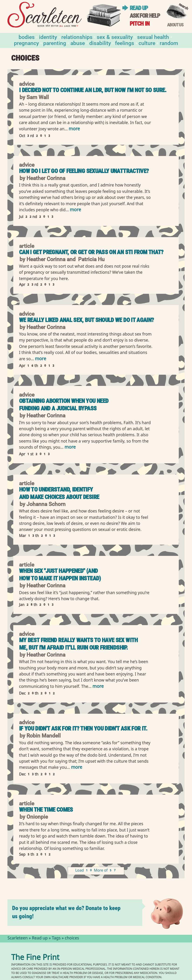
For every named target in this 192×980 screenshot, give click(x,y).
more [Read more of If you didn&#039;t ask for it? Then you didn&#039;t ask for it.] (76, 768)
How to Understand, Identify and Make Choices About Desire (59, 493)
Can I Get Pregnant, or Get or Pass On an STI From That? (91, 252)
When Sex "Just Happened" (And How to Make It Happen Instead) (60, 575)
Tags (56, 938)
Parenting (55, 43)
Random (169, 43)
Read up (139, 8)
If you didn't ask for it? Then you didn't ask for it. (83, 729)
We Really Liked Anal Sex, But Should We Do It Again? (86, 320)
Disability (100, 43)
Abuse (78, 43)
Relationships (77, 37)
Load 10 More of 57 (96, 871)
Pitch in (140, 24)
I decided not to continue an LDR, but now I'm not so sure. (93, 90)
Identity (48, 37)
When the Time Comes (46, 810)
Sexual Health (153, 37)
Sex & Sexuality (115, 37)
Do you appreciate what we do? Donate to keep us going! (66, 912)
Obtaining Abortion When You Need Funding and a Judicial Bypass (64, 405)
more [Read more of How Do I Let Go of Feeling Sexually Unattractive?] (75, 210)
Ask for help (145, 16)
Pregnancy (26, 43)
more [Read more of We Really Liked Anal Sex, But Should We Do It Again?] (40, 359)
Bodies (27, 37)
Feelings (125, 43)
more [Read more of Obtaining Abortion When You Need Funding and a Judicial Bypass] (70, 448)
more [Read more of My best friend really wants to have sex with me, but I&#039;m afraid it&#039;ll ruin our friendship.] (98, 687)
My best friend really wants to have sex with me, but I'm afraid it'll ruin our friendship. (78, 644)
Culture (147, 43)
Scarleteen (18, 938)
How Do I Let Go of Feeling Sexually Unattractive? (84, 171)
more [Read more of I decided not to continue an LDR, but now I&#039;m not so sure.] (74, 129)
